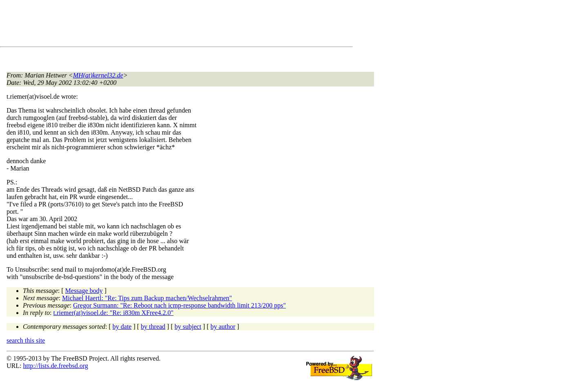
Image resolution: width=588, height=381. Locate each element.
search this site (26, 340)
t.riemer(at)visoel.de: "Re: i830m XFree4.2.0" (114, 313)
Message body (84, 291)
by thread (153, 327)
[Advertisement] (155, 25)
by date (122, 327)
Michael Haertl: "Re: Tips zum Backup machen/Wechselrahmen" (147, 298)
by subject (188, 327)
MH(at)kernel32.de (98, 75)
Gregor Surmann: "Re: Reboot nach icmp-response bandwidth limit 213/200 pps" (179, 305)
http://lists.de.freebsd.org (55, 366)
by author (223, 327)
